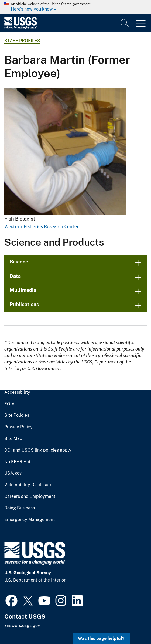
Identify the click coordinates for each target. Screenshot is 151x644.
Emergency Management (30, 520)
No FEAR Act (17, 462)
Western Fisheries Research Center (42, 226)
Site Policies (17, 415)
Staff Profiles (22, 41)
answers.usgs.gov (22, 625)
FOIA (9, 404)
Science (19, 262)
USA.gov (13, 473)
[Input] (95, 23)
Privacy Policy (18, 427)
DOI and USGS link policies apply (38, 450)
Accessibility (17, 392)
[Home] (20, 28)
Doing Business (20, 508)
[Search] (125, 23)
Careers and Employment (30, 496)
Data (15, 276)
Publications (24, 304)
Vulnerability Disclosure (28, 485)
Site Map (13, 439)
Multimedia (23, 290)
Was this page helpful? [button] (101, 638)
